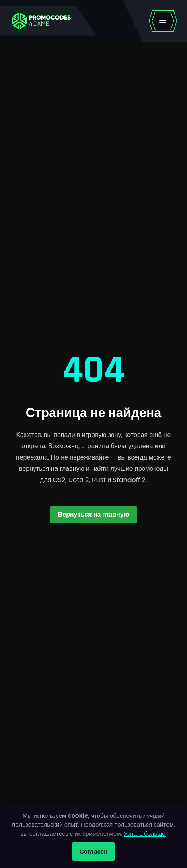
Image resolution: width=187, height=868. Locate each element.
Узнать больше (145, 834)
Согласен (94, 851)
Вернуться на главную (94, 514)
